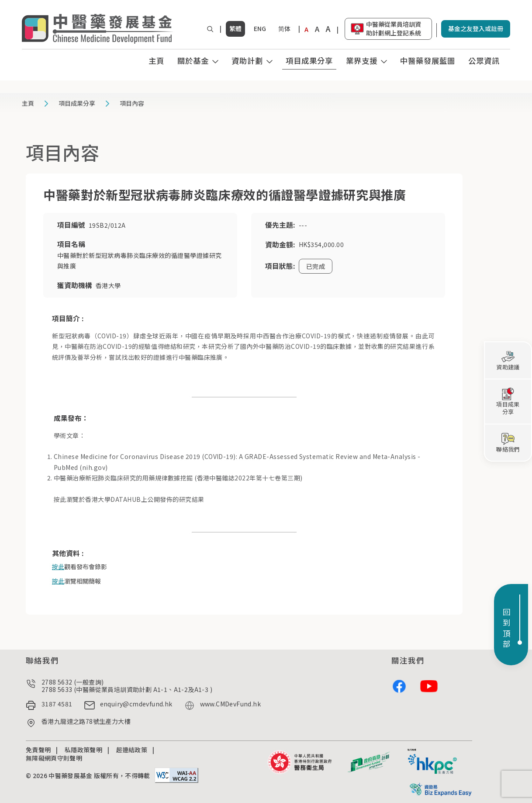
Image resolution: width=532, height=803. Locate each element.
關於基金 (193, 61)
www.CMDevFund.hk (230, 704)
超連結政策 (132, 750)
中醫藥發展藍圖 (428, 61)
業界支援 (362, 61)
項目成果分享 (309, 61)
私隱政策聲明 (83, 750)
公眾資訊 (484, 61)
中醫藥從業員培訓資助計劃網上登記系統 (394, 28)
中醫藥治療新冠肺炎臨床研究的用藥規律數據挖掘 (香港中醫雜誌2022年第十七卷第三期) (178, 478)
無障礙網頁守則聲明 (54, 758)
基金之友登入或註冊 (476, 28)
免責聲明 (38, 750)
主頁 (156, 61)
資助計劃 (247, 61)
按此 (60, 499)
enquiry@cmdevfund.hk (136, 704)
